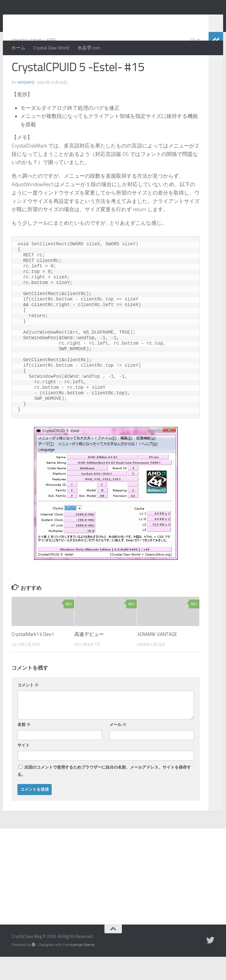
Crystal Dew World (51, 48)
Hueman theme (82, 968)
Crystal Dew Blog (55, 20)
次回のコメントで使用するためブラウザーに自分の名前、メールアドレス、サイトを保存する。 (104, 794)
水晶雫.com (89, 48)
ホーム (18, 48)
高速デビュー (89, 657)
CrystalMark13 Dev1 (33, 657)
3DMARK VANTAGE (157, 657)
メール (118, 748)
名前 (24, 748)
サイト (23, 768)
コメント (28, 708)
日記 (51, 64)
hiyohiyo (26, 106)
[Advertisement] (113, 895)
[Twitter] (210, 963)
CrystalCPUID (27, 64)
